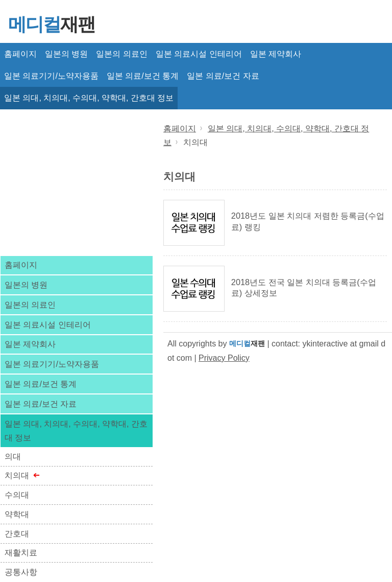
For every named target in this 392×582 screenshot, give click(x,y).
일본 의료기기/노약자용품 (51, 76)
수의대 (17, 495)
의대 (13, 457)
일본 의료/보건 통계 (143, 76)
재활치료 (21, 553)
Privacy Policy (224, 358)
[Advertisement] (77, 181)
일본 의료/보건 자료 (223, 76)
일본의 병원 (66, 54)
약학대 (17, 514)
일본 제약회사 (276, 54)
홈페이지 (20, 54)
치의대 (17, 475)
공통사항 (21, 572)
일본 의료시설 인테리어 (199, 54)
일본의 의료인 (121, 54)
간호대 (17, 534)
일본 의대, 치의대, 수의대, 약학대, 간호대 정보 (89, 98)
